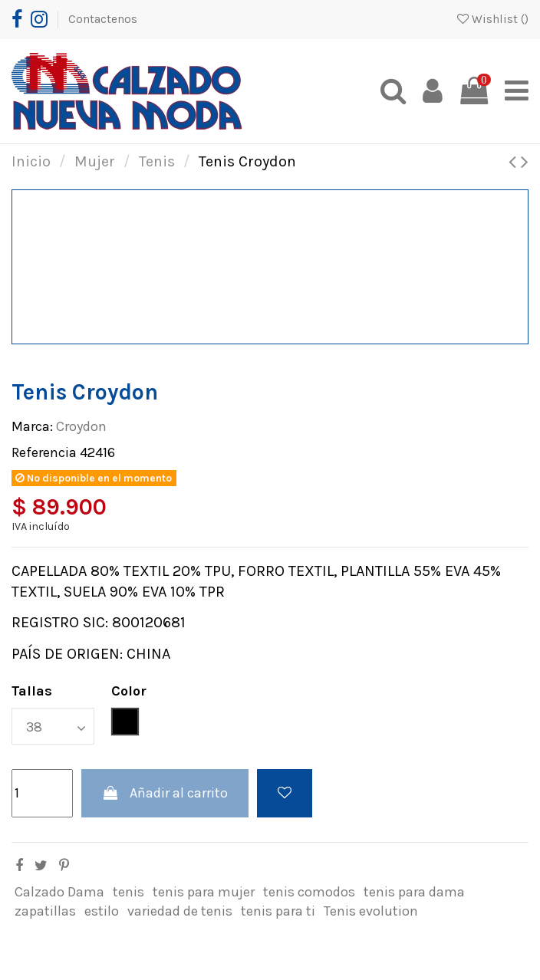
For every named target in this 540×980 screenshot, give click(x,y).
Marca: (32, 426)
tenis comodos (309, 892)
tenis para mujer (204, 892)
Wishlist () (493, 19)
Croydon (81, 426)
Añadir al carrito (165, 793)
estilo (102, 911)
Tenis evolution (371, 911)
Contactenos (103, 19)
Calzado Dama (59, 892)
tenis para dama (414, 892)
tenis (128, 892)
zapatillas (45, 911)
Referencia (44, 452)
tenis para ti (278, 911)
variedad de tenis (180, 911)
